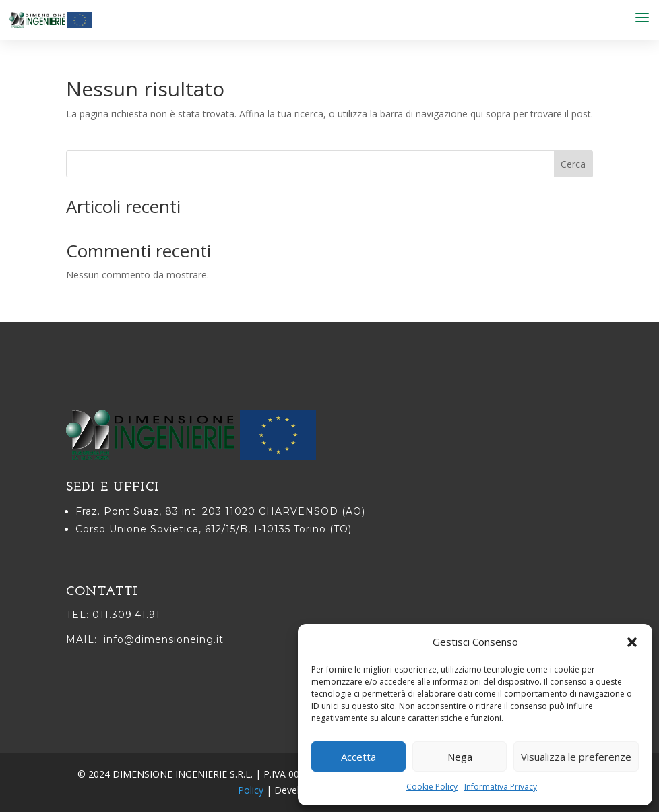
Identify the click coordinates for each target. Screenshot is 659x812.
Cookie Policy (432, 787)
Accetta (358, 757)
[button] (632, 642)
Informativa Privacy (501, 787)
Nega (460, 757)
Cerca (573, 164)
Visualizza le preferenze (576, 757)
